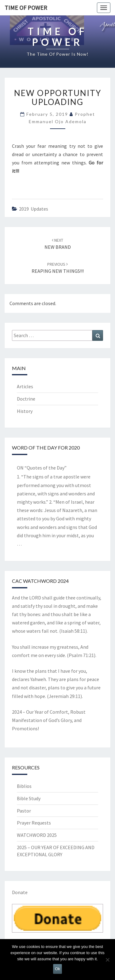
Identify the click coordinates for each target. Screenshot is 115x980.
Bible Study (29, 798)
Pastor (24, 811)
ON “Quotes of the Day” (42, 468)
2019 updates (34, 209)
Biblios (24, 786)
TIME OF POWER (26, 8)
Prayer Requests (34, 823)
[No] (107, 960)
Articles (25, 386)
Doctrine (26, 399)
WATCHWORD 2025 (37, 835)
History (25, 411)
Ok (57, 969)
